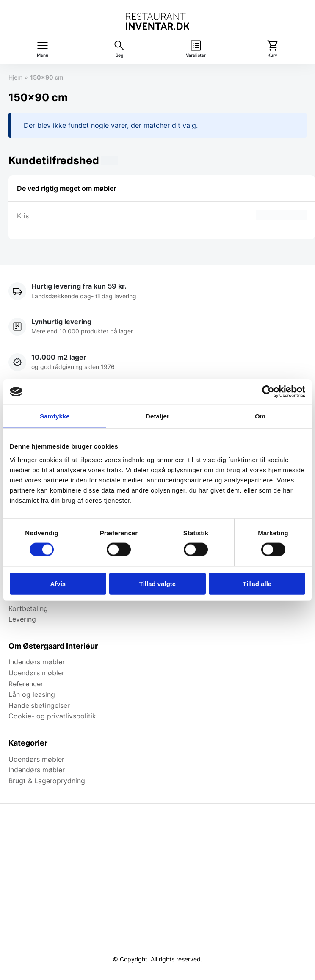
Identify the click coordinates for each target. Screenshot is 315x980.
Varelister (196, 55)
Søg (119, 55)
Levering (22, 619)
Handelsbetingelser (39, 705)
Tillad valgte (157, 583)
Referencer (26, 684)
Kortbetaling (28, 608)
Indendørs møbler (37, 662)
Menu (43, 55)
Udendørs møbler (36, 673)
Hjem (15, 77)
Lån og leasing (32, 694)
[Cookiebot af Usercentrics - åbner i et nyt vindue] (268, 392)
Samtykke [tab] (55, 416)
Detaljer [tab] (157, 416)
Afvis (58, 583)
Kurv (272, 55)
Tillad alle (257, 583)
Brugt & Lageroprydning (47, 781)
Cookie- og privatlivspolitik (52, 716)
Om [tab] (260, 416)
